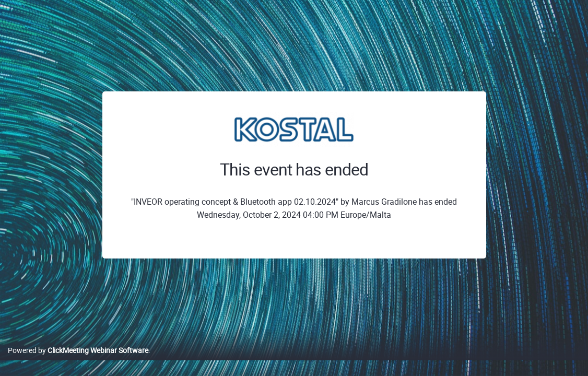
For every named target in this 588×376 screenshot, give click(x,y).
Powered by (78, 361)
